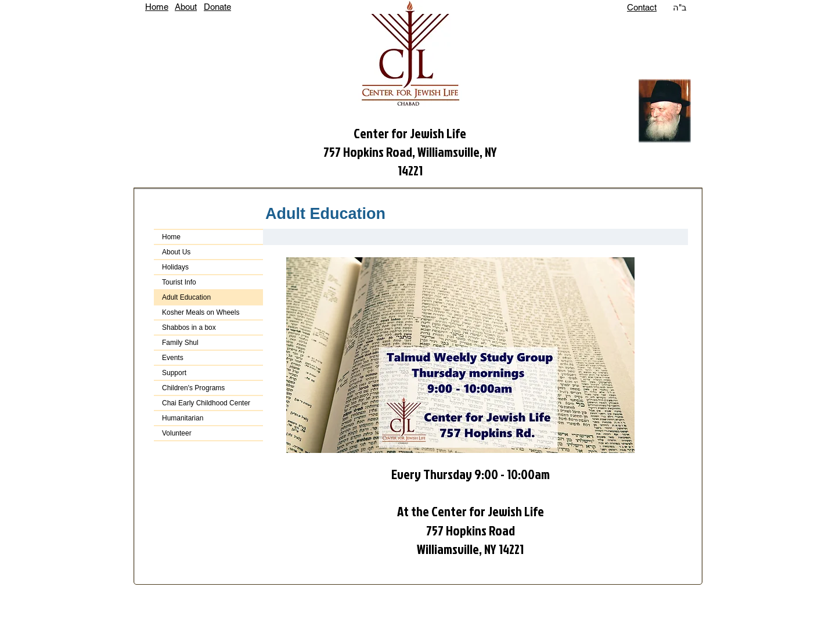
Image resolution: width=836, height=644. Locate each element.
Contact (642, 7)
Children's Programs (193, 388)
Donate (217, 7)
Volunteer (177, 433)
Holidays (175, 267)
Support (174, 373)
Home (157, 7)
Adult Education (186, 297)
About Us (176, 252)
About (186, 7)
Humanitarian (183, 418)
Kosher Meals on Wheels (201, 312)
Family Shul (180, 343)
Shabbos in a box (189, 328)
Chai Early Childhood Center (206, 403)
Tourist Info (179, 282)
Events (173, 358)
